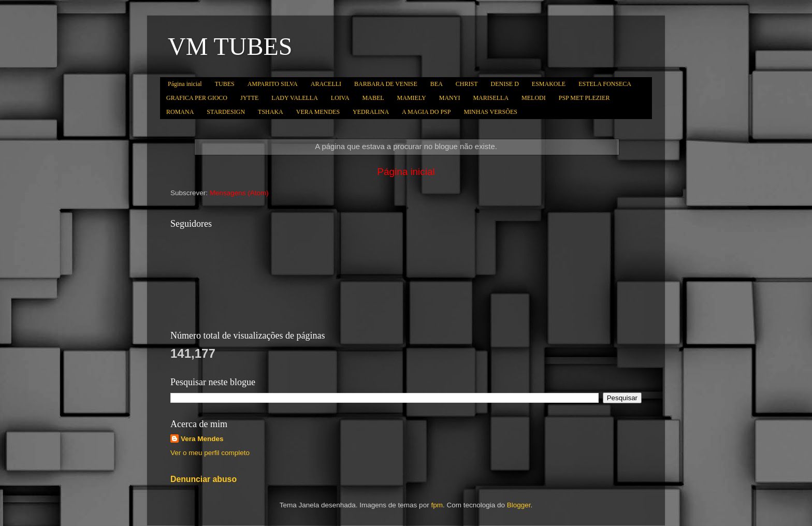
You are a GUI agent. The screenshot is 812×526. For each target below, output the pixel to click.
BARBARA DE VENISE (386, 84)
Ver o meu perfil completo (210, 453)
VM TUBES (230, 46)
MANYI (450, 98)
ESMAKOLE (549, 84)
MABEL (373, 98)
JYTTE (249, 98)
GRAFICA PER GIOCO (197, 98)
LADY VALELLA (294, 98)
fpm (437, 505)
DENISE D (505, 84)
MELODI (534, 98)
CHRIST (467, 84)
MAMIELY (412, 98)
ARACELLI (326, 84)
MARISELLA (491, 98)
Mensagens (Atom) (239, 193)
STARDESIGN (226, 112)
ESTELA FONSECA (605, 84)
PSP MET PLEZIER (584, 98)
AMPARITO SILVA (273, 84)
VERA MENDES (318, 112)
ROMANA (180, 112)
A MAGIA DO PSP (426, 112)
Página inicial (185, 84)
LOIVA (340, 98)
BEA (437, 84)
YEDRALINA (371, 112)
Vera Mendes (202, 439)
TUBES (225, 84)
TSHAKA (271, 112)
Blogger (519, 505)
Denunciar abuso (204, 479)
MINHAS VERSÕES (490, 112)
